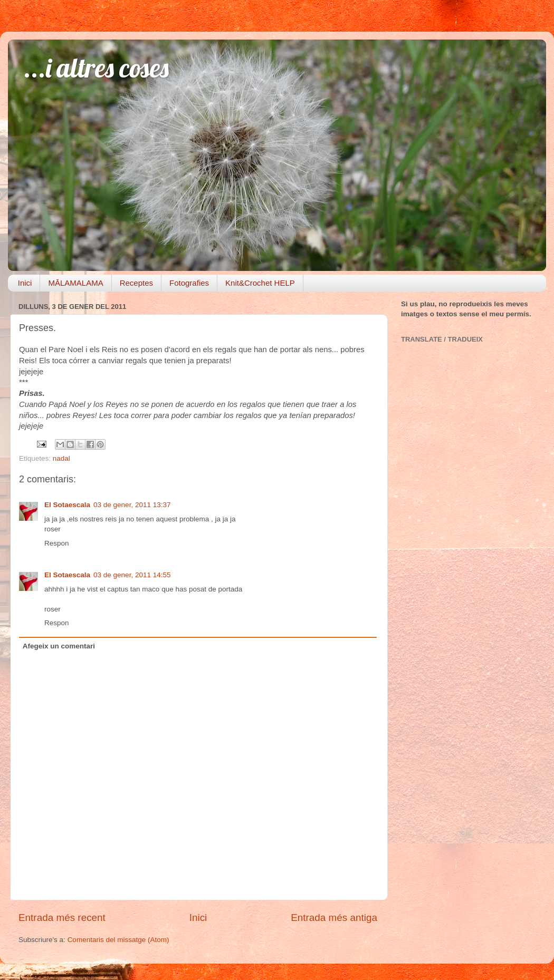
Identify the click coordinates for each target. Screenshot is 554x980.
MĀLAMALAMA (75, 283)
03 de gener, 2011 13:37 (132, 505)
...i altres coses (96, 68)
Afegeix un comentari (59, 646)
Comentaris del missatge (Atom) (118, 940)
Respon (57, 543)
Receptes (136, 283)
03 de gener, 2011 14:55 (132, 575)
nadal (61, 458)
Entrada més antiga (334, 918)
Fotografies (189, 283)
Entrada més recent (62, 918)
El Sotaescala (67, 505)
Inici (25, 283)
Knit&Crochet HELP (260, 283)
